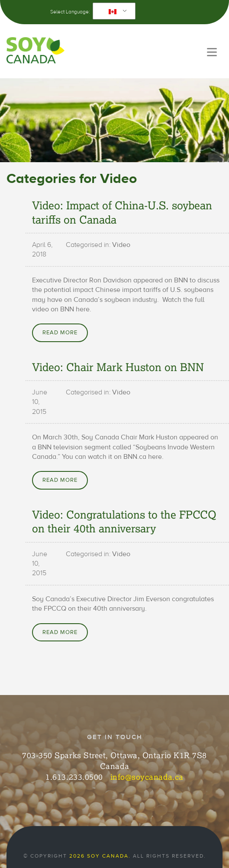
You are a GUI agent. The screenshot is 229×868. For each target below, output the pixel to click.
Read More (60, 333)
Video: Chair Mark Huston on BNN (118, 367)
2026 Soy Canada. (100, 856)
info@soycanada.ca (147, 777)
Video (121, 245)
